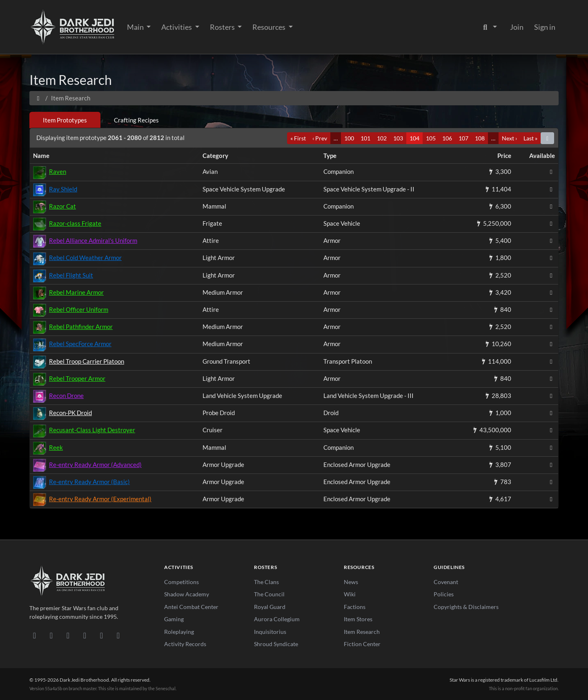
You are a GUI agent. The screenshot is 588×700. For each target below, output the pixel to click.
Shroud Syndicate (276, 644)
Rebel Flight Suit (71, 275)
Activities (177, 27)
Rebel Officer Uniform (79, 309)
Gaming (174, 619)
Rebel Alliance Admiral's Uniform (93, 240)
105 (431, 138)
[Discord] (35, 635)
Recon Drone (66, 396)
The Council (269, 594)
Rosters (223, 27)
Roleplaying (179, 632)
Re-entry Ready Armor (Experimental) (100, 499)
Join (517, 27)
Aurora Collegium (277, 619)
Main (136, 27)
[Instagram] (85, 635)
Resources (269, 27)
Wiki (350, 594)
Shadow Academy (187, 594)
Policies (444, 594)
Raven (58, 171)
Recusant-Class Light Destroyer (92, 430)
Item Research (362, 632)
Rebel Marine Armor (76, 292)
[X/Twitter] (101, 635)
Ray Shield (63, 189)
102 (382, 138)
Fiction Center (362, 644)
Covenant (446, 582)
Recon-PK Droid (70, 413)
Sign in (545, 27)
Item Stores (358, 619)
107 (463, 138)
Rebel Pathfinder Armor (81, 327)
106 (447, 138)
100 (349, 138)
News (351, 582)
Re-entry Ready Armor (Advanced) (95, 464)
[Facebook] (68, 635)
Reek (56, 447)
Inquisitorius (270, 632)
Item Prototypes (65, 120)
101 (365, 138)
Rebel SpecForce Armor (80, 344)
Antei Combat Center (191, 607)
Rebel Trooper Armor (77, 378)
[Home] (38, 98)
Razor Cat (62, 206)
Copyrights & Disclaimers (466, 607)
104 (414, 138)
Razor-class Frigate (75, 223)
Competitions (182, 582)
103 (398, 138)
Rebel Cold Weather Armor (85, 258)
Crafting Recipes (136, 120)
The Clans (266, 582)
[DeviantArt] (51, 635)
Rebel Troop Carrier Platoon (87, 361)
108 (480, 138)
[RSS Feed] (118, 635)
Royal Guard (270, 607)
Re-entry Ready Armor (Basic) (89, 482)
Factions (355, 607)
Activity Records (185, 644)
